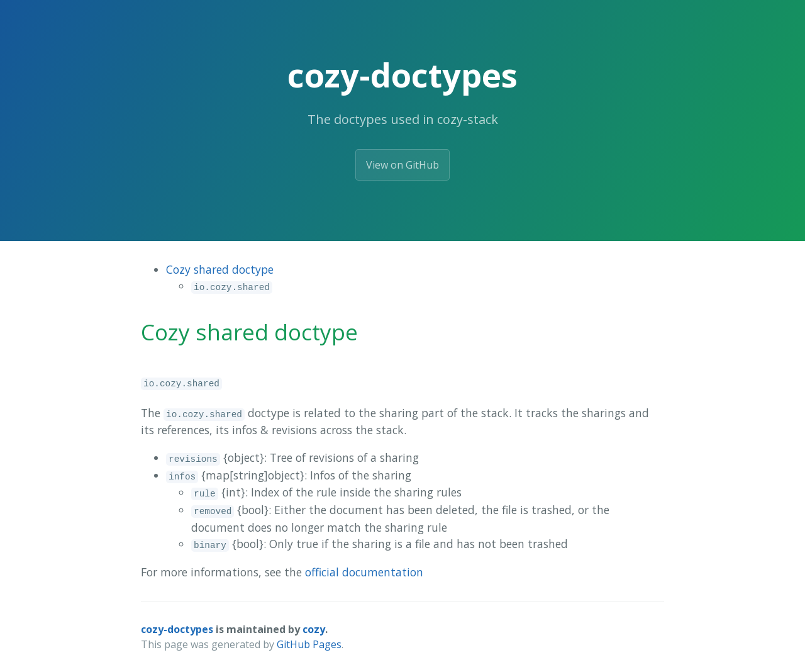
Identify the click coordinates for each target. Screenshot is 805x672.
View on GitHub (402, 165)
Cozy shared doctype (220, 269)
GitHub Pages (309, 644)
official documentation (364, 572)
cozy (314, 629)
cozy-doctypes (177, 629)
